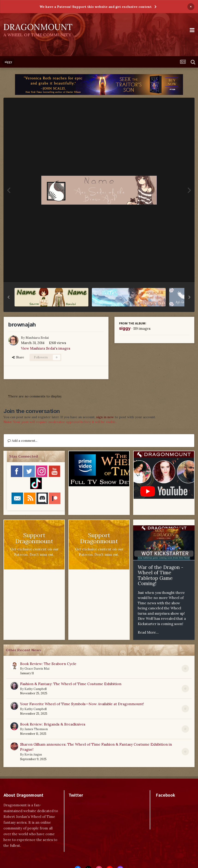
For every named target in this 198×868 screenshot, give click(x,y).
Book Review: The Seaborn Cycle (48, 664)
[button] (9, 297)
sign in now (105, 417)
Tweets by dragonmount (89, 803)
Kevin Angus (33, 755)
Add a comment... (22, 441)
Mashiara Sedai (37, 338)
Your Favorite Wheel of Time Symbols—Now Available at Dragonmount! (82, 704)
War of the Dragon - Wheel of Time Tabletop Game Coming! (160, 575)
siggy (125, 328)
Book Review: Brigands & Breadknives (53, 724)
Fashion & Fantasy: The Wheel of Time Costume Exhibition (71, 684)
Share (18, 357)
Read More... (148, 632)
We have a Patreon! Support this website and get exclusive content (96, 7)
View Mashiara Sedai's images (46, 348)
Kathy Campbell (36, 689)
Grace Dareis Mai (37, 669)
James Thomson (36, 729)
